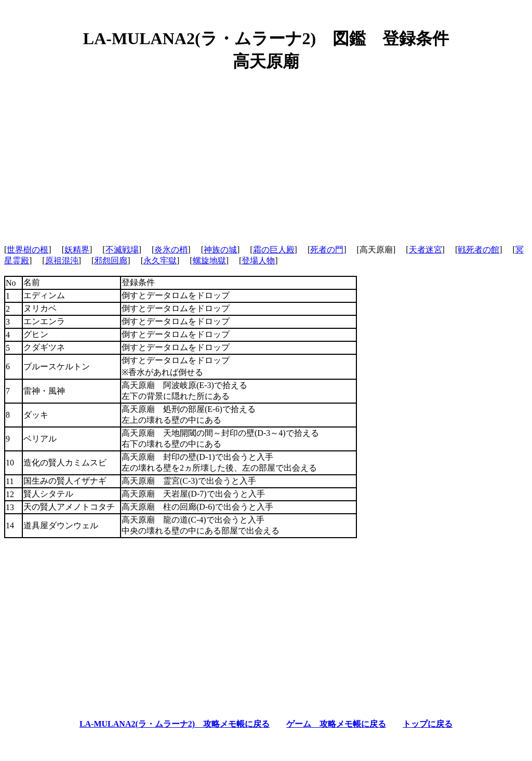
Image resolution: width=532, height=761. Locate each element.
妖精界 (77, 250)
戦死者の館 (478, 250)
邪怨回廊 (111, 261)
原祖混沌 (62, 261)
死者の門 (327, 250)
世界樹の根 (28, 250)
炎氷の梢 (171, 250)
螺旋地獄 (209, 261)
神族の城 (220, 250)
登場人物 (258, 261)
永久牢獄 (160, 261)
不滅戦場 (122, 250)
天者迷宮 (425, 250)
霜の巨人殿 (274, 250)
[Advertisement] (266, 154)
